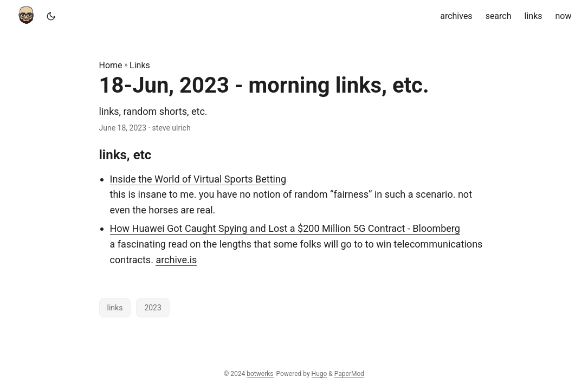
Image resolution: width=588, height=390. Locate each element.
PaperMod (349, 374)
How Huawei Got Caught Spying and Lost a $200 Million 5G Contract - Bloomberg (285, 228)
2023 (153, 308)
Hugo (319, 374)
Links (140, 65)
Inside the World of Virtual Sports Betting (198, 179)
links (115, 308)
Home (111, 65)
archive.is (176, 260)
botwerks (260, 374)
